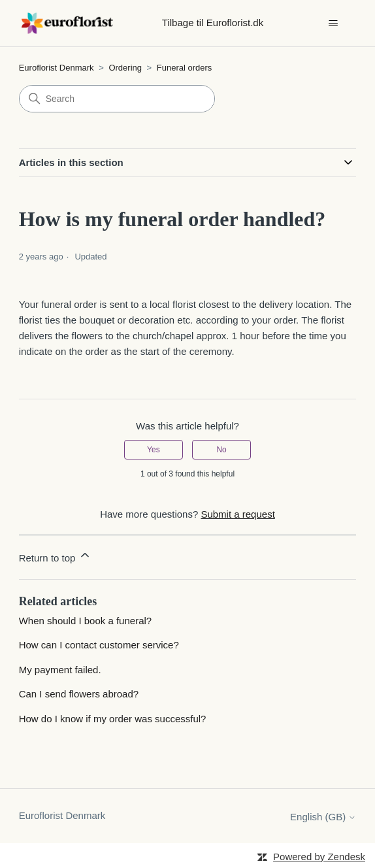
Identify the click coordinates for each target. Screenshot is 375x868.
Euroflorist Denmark (57, 68)
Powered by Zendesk (319, 857)
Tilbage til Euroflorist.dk (213, 23)
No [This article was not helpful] (221, 450)
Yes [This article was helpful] (154, 450)
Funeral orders (185, 68)
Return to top (55, 556)
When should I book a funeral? (85, 621)
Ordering (126, 68)
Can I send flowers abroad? (79, 694)
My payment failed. (60, 670)
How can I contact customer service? (99, 645)
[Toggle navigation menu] (333, 24)
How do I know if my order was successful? (113, 719)
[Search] (117, 99)
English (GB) (323, 817)
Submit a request (237, 514)
